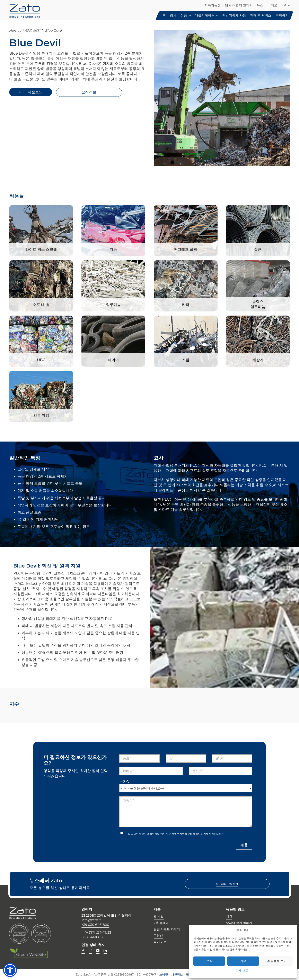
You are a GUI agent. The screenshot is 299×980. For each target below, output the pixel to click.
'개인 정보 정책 (169, 834)
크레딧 (164, 974)
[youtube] (98, 951)
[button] (10, 970)
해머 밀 (159, 917)
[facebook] (83, 951)
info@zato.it (91, 920)
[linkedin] (105, 951)
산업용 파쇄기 (32, 31)
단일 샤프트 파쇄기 (167, 929)
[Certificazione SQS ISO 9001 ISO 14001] (19, 925)
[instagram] (90, 951)
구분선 (158, 936)
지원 (229, 917)
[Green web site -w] (29, 950)
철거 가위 (160, 942)
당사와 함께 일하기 (239, 923)
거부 (243, 961)
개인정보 (177, 974)
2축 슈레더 (161, 923)
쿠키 (238, 970)
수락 (209, 961)
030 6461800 (92, 937)
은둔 (246, 970)
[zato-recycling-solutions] (25, 6)
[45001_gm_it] (41, 925)
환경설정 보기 (277, 961)
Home (14, 31)
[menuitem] (286, 6)
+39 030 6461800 (95, 925)
